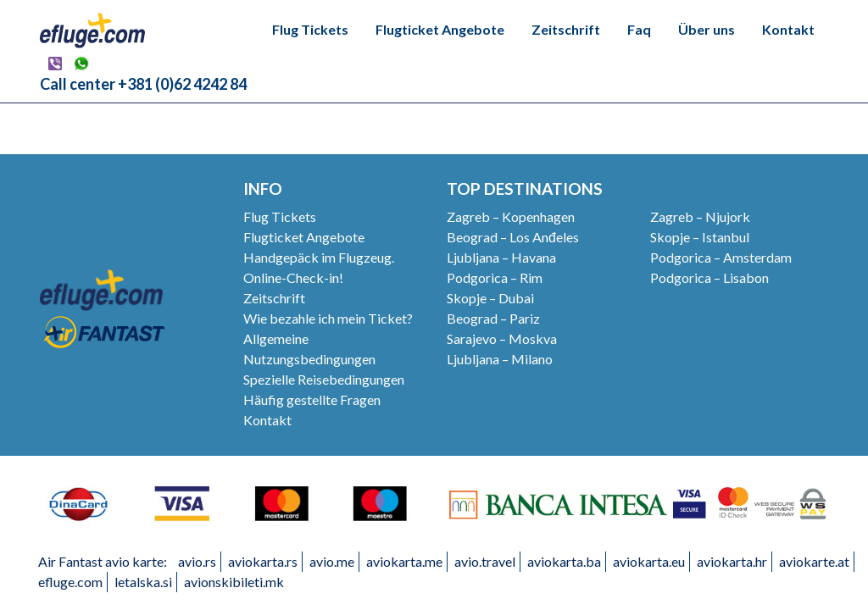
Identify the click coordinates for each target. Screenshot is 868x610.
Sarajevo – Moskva (502, 338)
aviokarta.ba (564, 561)
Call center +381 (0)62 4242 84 (143, 84)
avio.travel (485, 561)
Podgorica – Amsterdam (721, 257)
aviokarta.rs (263, 561)
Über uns (707, 29)
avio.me (332, 561)
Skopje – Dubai (490, 298)
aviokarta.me (404, 561)
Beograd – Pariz (493, 318)
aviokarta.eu (649, 561)
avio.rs (197, 561)
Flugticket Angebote (440, 29)
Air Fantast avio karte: (103, 561)
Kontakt (788, 29)
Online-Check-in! (293, 277)
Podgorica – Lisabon (709, 277)
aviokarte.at (814, 561)
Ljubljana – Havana (501, 257)
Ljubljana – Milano (500, 359)
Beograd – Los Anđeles (513, 237)
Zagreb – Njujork (700, 216)
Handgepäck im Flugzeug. (319, 257)
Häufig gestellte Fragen (312, 399)
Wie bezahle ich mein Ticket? (328, 318)
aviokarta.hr (732, 561)
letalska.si (143, 582)
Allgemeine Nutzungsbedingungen (309, 349)
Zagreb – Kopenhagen (511, 216)
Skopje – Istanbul (700, 237)
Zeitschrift (566, 29)
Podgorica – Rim (495, 277)
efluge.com (70, 582)
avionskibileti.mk (234, 582)
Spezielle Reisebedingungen (324, 379)
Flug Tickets (310, 29)
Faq (639, 29)
